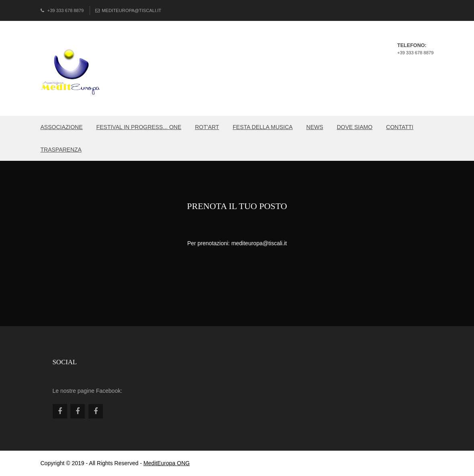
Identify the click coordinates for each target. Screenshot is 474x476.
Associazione (62, 127)
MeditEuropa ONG (167, 463)
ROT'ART (207, 127)
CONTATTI (400, 127)
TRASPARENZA (61, 150)
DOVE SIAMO (355, 127)
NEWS (315, 127)
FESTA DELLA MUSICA (263, 127)
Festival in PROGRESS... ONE (139, 127)
